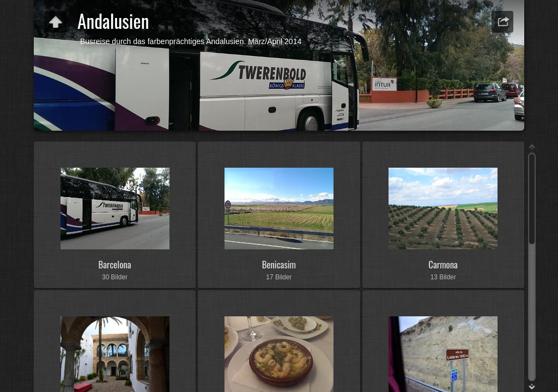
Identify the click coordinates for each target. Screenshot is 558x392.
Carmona (443, 264)
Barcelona (114, 264)
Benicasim (279, 264)
